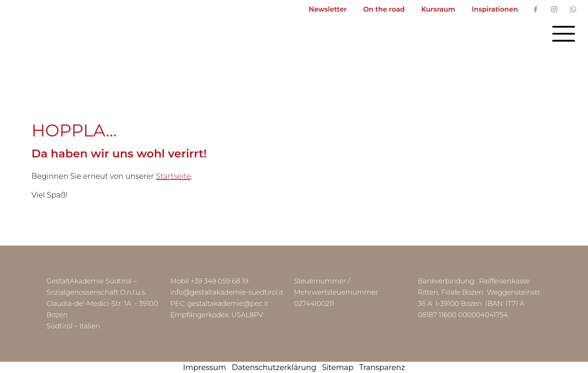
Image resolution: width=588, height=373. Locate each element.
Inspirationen (495, 9)
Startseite (173, 176)
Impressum (205, 367)
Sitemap (338, 367)
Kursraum (438, 9)
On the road (384, 9)
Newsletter (328, 9)
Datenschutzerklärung (274, 367)
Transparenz (382, 367)
